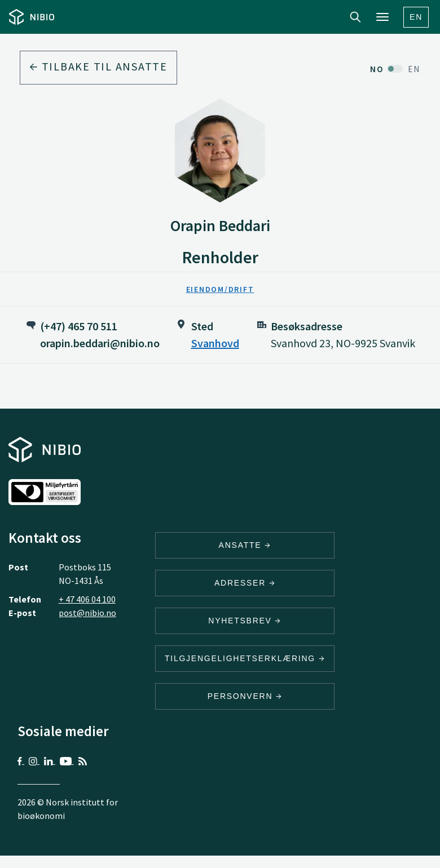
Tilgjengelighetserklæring (245, 658)
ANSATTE (245, 545)
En (416, 17)
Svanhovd (215, 343)
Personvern (245, 696)
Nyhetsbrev (245, 621)
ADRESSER (245, 583)
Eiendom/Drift (220, 289)
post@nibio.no (87, 613)
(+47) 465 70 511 (79, 326)
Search (355, 17)
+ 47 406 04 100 (87, 599)
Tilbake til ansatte (98, 66)
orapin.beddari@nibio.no (100, 343)
